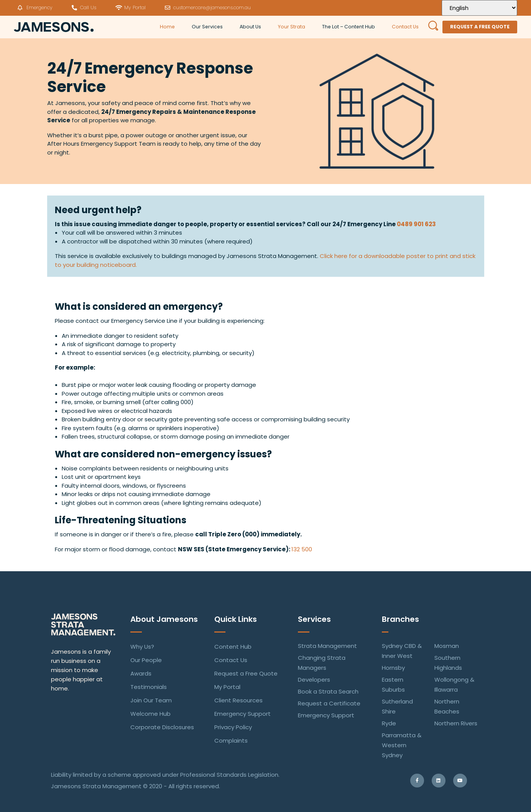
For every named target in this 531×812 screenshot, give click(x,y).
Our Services (207, 27)
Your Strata (292, 27)
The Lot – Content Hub (349, 27)
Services (314, 619)
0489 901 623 (416, 224)
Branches (400, 619)
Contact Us (405, 27)
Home (167, 27)
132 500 (302, 549)
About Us (250, 27)
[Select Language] (479, 8)
